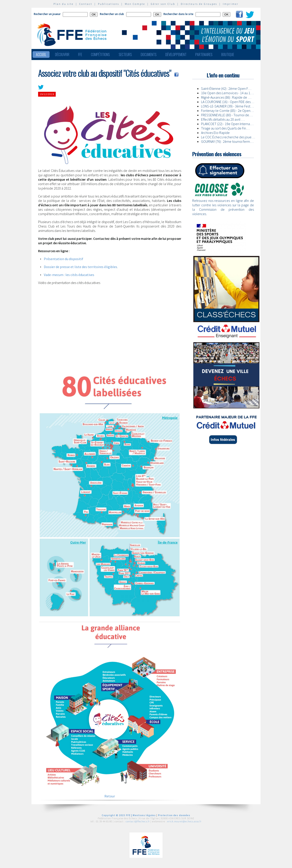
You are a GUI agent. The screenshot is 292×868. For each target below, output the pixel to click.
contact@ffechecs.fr (138, 821)
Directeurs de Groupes (199, 4)
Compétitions (100, 54)
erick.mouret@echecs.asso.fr (184, 821)
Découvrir (62, 54)
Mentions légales (144, 815)
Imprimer (231, 4)
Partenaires (204, 54)
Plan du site (64, 4)
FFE (80, 54)
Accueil (41, 54)
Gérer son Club (163, 4)
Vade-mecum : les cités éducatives (69, 275)
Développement (176, 54)
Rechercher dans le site (178, 14)
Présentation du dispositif (64, 259)
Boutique (228, 54)
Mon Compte (135, 4)
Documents (149, 54)
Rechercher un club (112, 14)
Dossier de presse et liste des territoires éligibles (80, 267)
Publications (109, 4)
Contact (86, 4)
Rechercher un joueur (47, 14)
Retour (110, 796)
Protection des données (174, 815)
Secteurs (125, 54)
